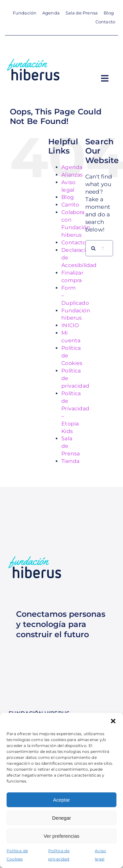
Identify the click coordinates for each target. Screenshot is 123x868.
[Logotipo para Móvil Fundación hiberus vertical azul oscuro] (33, 61)
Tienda (70, 461)
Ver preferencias (61, 836)
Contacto (74, 242)
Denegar (62, 818)
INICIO (70, 325)
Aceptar (62, 800)
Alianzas (72, 175)
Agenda (72, 167)
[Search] (93, 248)
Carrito (70, 205)
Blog (68, 197)
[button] (113, 721)
